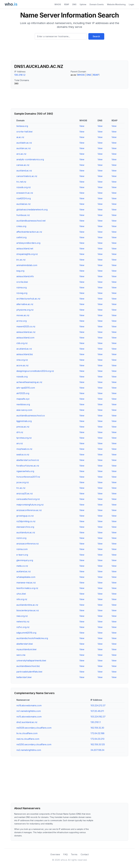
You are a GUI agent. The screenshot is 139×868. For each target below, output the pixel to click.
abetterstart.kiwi (25, 644)
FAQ (65, 854)
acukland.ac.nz (24, 349)
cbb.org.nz (22, 343)
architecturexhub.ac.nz (28, 299)
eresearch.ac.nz (25, 193)
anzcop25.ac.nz (25, 493)
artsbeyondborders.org (28, 243)
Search (96, 36)
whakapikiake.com (26, 577)
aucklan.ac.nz (24, 148)
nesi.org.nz (22, 616)
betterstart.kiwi (24, 677)
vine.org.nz (22, 360)
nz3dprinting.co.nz (26, 521)
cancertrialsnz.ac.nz (27, 176)
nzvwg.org (22, 293)
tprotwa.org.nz (24, 438)
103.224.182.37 (98, 717)
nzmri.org (21, 538)
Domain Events (97, 4)
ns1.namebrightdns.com (29, 711)
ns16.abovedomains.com (29, 705)
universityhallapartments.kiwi (31, 661)
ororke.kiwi (22, 282)
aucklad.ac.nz (23, 204)
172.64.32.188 (97, 733)
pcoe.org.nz (23, 482)
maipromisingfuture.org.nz (30, 505)
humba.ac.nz (23, 215)
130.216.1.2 (20, 75)
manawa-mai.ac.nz (26, 583)
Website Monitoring (116, 4)
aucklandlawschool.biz (28, 666)
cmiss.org (21, 226)
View (82, 126)
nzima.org (22, 287)
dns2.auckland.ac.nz (27, 722)
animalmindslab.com (27, 265)
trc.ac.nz (21, 488)
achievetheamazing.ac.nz (29, 382)
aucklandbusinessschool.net (31, 221)
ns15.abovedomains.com (29, 717)
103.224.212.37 (98, 705)
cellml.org (21, 237)
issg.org (20, 271)
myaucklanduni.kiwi (26, 649)
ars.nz (20, 443)
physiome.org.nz (25, 310)
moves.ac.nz (23, 315)
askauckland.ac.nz (26, 332)
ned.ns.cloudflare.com (28, 739)
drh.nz (20, 432)
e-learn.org (22, 555)
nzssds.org (22, 377)
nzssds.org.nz (24, 187)
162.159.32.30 (97, 728)
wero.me (21, 655)
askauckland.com (25, 338)
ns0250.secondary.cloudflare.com (34, 744)
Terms (74, 854)
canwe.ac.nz (23, 165)
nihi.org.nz (22, 599)
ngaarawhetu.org (25, 471)
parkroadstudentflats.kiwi (29, 672)
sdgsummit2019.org (26, 633)
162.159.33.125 (98, 744)
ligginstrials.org (24, 421)
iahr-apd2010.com (26, 388)
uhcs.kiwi (21, 594)
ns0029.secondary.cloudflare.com (34, 728)
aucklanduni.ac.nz (26, 532)
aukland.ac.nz (24, 571)
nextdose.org (23, 404)
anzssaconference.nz (28, 544)
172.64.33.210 (97, 739)
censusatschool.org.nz (28, 499)
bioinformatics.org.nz (27, 588)
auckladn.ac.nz (24, 143)
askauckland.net (25, 249)
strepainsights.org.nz (27, 254)
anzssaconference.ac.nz (29, 510)
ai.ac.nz (20, 137)
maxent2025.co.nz (26, 326)
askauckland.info (25, 276)
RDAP (67, 4)
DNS (74, 4)
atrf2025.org (23, 393)
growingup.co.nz (25, 516)
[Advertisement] (69, 51)
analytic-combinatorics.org (30, 159)
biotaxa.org (22, 126)
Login (131, 4)
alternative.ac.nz (25, 304)
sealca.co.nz (23, 455)
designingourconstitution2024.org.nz (35, 371)
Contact (85, 854)
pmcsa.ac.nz (23, 427)
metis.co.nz (22, 566)
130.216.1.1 (96, 722)
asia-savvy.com (24, 410)
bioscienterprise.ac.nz (28, 610)
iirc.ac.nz (21, 260)
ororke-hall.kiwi (24, 132)
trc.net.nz (21, 182)
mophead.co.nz (24, 449)
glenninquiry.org (25, 560)
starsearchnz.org (25, 527)
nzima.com (22, 549)
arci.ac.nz (21, 154)
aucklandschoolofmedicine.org (32, 638)
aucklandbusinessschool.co (31, 416)
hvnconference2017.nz (28, 477)
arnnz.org (22, 321)
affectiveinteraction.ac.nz (29, 232)
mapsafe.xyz (23, 399)
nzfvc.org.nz (23, 627)
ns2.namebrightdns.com (29, 750)
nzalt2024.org (24, 198)
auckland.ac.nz (24, 171)
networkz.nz (23, 622)
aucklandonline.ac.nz (27, 605)
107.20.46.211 (97, 711)
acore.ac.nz (22, 365)
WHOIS (58, 4)
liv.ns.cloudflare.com (27, 733)
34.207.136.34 (97, 750)
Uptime (83, 4)
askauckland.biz (25, 354)
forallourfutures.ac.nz (28, 466)
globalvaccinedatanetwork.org (32, 210)
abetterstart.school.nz (28, 460)
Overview (55, 854)
